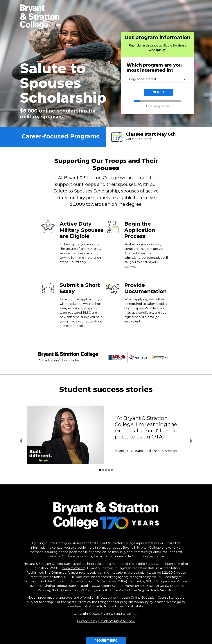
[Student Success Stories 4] (109, 470)
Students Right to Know (117, 621)
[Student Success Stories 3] (106, 470)
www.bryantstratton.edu (85, 606)
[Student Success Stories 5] (112, 470)
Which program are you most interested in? (154, 68)
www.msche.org (74, 568)
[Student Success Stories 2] (103, 470)
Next (159, 92)
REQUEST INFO (106, 641)
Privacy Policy (87, 621)
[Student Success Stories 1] (100, 470)
